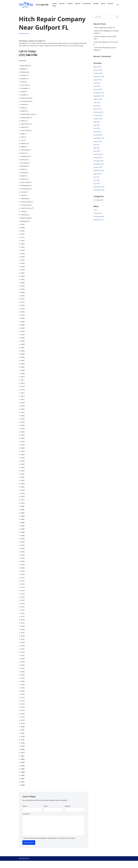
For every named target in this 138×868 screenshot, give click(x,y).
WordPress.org (99, 221)
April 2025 (97, 87)
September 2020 (99, 191)
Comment (26, 821)
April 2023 (97, 129)
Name (25, 813)
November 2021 (99, 165)
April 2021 (97, 185)
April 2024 (97, 106)
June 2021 (97, 182)
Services (62, 4)
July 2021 (97, 178)
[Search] (118, 5)
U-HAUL (96, 4)
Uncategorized (98, 202)
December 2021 (99, 162)
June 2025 (97, 83)
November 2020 (99, 188)
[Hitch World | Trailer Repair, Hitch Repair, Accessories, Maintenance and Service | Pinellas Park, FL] (34, 5)
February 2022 (98, 155)
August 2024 (98, 100)
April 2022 (97, 152)
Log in (96, 212)
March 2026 (97, 67)
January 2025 (98, 90)
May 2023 (97, 126)
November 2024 (99, 93)
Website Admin (25, 33)
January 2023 (98, 136)
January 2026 (98, 70)
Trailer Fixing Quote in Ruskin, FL (104, 28)
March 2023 (97, 133)
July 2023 (97, 123)
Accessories (87, 4)
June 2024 (97, 103)
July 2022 (97, 146)
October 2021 (98, 169)
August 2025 (98, 80)
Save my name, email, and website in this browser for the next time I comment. (50, 845)
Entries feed (98, 215)
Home (55, 4)
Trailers (70, 4)
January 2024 (98, 116)
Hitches (78, 4)
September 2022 (99, 139)
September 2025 (99, 77)
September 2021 (99, 172)
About (103, 4)
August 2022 (98, 142)
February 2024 (98, 113)
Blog (54, 6)
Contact (111, 4)
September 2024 (99, 97)
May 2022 (97, 149)
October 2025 (98, 74)
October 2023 (98, 119)
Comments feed (99, 218)
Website (68, 813)
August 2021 (98, 175)
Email (46, 813)
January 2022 (98, 159)
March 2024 (97, 110)
